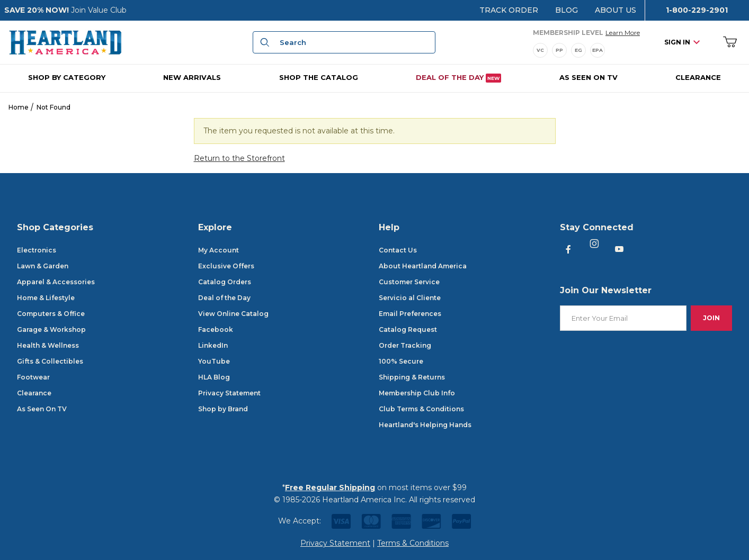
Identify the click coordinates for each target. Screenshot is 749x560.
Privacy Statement (229, 393)
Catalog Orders (225, 282)
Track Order (509, 10)
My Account (219, 250)
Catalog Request (408, 329)
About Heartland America (423, 266)
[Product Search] (354, 42)
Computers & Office (51, 314)
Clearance (34, 393)
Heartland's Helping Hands (425, 425)
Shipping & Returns (412, 377)
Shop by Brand (223, 409)
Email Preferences (410, 314)
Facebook (216, 329)
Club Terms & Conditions (421, 409)
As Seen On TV (42, 409)
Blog (567, 10)
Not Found (53, 107)
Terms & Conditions (413, 543)
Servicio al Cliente (410, 298)
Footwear (33, 377)
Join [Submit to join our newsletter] (711, 318)
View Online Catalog (233, 314)
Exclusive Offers (226, 266)
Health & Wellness (48, 345)
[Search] (263, 42)
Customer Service (409, 282)
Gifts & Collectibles (50, 361)
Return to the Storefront (239, 158)
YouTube (214, 361)
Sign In (682, 42)
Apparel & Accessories (56, 282)
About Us (616, 10)
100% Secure (401, 361)
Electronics (37, 250)
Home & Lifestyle (46, 298)
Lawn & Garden (43, 266)
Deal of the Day (224, 298)
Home (19, 107)
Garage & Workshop (51, 329)
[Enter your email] (623, 318)
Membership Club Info (417, 393)
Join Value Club (99, 10)
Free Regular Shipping (330, 487)
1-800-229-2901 (697, 10)
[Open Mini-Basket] (730, 43)
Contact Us (398, 250)
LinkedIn (213, 345)
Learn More (623, 32)
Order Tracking (405, 345)
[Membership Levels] (586, 50)
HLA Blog (214, 377)
